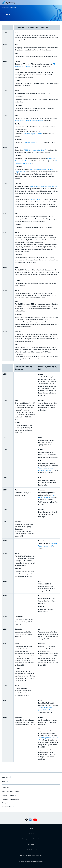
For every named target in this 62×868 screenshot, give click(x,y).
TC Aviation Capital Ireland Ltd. (33, 134)
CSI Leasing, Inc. (37, 200)
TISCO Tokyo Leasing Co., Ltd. (35, 150)
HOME (3, 7)
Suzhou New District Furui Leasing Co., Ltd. (44, 186)
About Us (9, 7)
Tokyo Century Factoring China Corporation (29, 121)
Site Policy (31, 844)
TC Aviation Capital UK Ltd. (32, 142)
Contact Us (31, 833)
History (14, 7)
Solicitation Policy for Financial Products (31, 855)
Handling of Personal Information (31, 839)
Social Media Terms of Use (31, 850)
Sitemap (31, 828)
